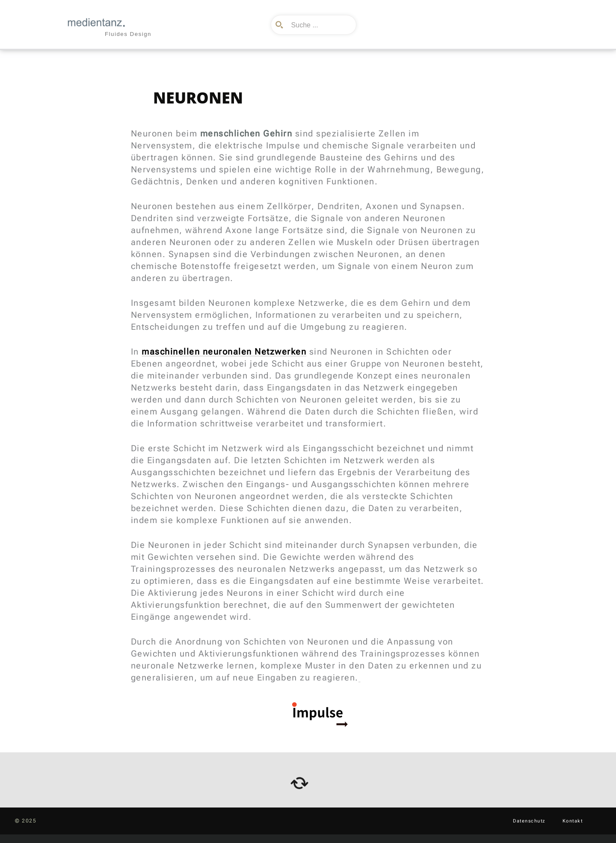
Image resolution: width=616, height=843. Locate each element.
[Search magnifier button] (281, 25)
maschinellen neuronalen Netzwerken (224, 352)
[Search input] (320, 25)
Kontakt (573, 821)
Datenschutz (529, 821)
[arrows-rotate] (299, 783)
